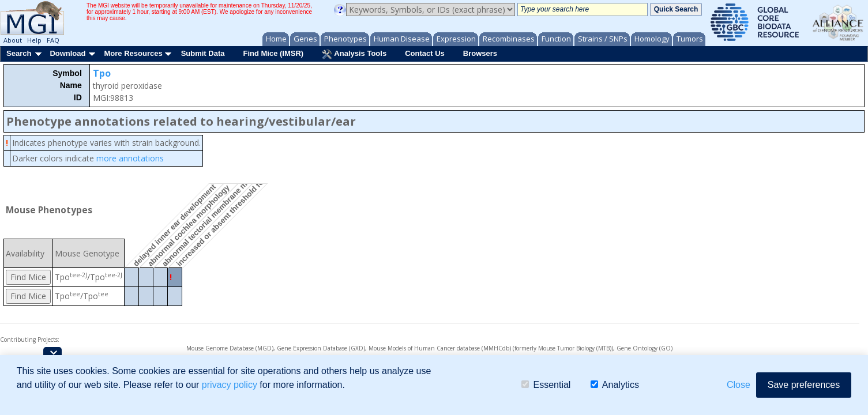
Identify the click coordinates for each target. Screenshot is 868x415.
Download (67, 53)
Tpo (102, 73)
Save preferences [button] (804, 385)
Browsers (480, 53)
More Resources (133, 53)
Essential (546, 385)
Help (34, 40)
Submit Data (203, 53)
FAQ (53, 40)
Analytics (615, 385)
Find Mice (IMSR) (273, 53)
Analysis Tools (354, 54)
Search (19, 53)
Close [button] (739, 385)
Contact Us (425, 53)
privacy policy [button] (230, 385)
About (13, 40)
